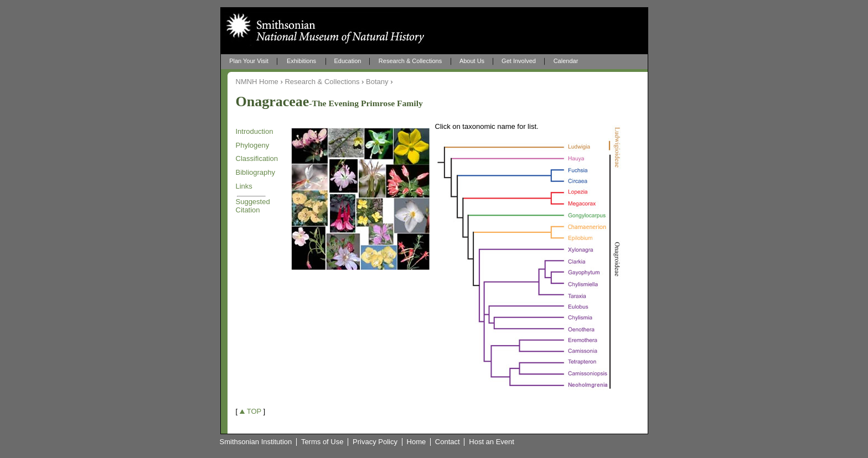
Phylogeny (253, 145)
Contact (448, 442)
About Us (472, 61)
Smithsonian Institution (256, 442)
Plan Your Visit (249, 61)
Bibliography (256, 172)
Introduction (255, 131)
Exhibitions (301, 61)
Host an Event (492, 442)
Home (417, 442)
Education (348, 61)
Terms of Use (322, 442)
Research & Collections (410, 61)
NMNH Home (257, 82)
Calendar (566, 61)
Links (244, 186)
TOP (254, 411)
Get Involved (519, 61)
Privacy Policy (375, 442)
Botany (377, 82)
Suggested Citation (253, 206)
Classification (257, 158)
